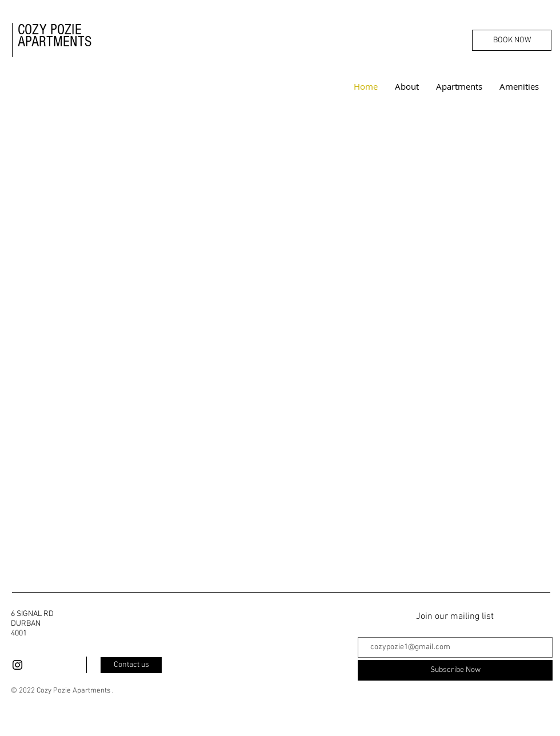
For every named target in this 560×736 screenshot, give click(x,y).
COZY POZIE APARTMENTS (56, 36)
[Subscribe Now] (455, 670)
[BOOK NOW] (512, 40)
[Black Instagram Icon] (17, 665)
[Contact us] (131, 665)
